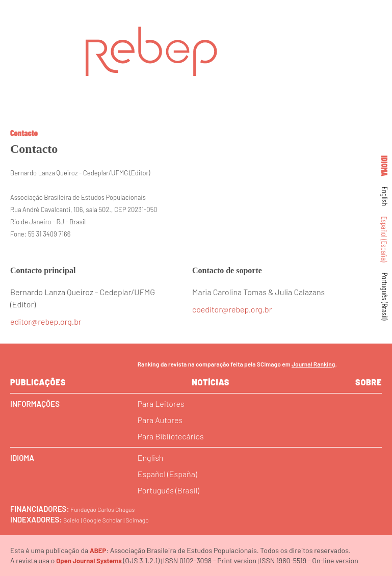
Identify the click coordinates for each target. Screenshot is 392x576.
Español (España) (385, 239)
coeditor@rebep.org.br (232, 309)
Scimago (137, 520)
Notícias (211, 382)
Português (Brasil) (385, 297)
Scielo (71, 520)
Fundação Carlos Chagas (102, 509)
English (385, 197)
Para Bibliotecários (171, 436)
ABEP (98, 551)
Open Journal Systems (89, 561)
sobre (369, 382)
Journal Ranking (313, 364)
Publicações (38, 382)
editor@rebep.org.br (46, 321)
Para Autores (160, 420)
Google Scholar (103, 520)
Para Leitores (161, 403)
